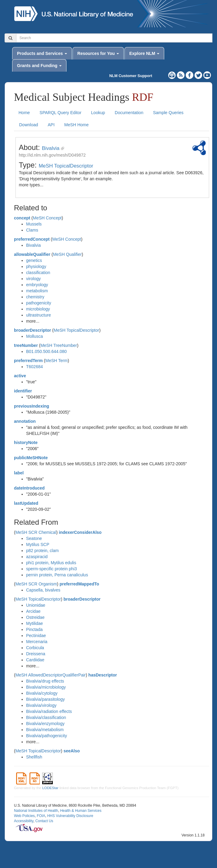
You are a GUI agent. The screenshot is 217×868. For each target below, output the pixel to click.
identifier (23, 391)
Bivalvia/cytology (42, 693)
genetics (34, 260)
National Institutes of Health (36, 811)
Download (29, 125)
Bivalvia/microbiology (46, 687)
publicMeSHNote (31, 458)
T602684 (34, 367)
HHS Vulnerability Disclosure (70, 816)
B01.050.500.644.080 (46, 351)
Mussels (34, 224)
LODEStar (50, 788)
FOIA (41, 816)
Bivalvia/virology (41, 705)
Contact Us (44, 821)
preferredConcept (32, 239)
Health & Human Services (81, 811)
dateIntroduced (29, 488)
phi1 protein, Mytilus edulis (51, 563)
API (51, 125)
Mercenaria (37, 642)
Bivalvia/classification (46, 717)
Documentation (129, 113)
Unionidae (36, 605)
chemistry (35, 297)
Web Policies (24, 816)
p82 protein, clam (42, 551)
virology (33, 279)
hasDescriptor (103, 675)
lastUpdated (26, 503)
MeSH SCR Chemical (36, 532)
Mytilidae (34, 623)
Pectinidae (36, 636)
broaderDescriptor (32, 330)
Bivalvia (51, 148)
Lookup (98, 113)
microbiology (38, 309)
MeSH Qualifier (67, 254)
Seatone (34, 538)
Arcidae (33, 611)
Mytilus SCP (38, 544)
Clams (32, 230)
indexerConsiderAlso (80, 532)
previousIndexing (32, 406)
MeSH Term (56, 361)
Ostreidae (35, 617)
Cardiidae (35, 660)
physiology (36, 266)
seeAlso (72, 751)
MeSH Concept (47, 218)
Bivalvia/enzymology (45, 724)
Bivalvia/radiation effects (49, 711)
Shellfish (34, 757)
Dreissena (36, 654)
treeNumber (26, 345)
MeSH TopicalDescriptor (66, 166)
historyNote (26, 442)
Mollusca (34, 336)
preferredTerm (28, 361)
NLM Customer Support (131, 76)
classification (38, 273)
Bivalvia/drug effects (45, 681)
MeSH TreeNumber (59, 345)
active (20, 376)
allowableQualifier (32, 254)
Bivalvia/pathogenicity (47, 736)
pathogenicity (39, 303)
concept (22, 218)
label (19, 473)
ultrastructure (39, 315)
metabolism (37, 291)
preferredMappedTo (79, 584)
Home (24, 113)
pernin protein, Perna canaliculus (57, 575)
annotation (25, 421)
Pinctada (34, 629)
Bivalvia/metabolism (45, 730)
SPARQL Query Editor (60, 113)
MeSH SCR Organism (36, 584)
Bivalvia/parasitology (46, 699)
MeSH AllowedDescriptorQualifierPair (51, 675)
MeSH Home (76, 125)
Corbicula (35, 648)
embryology (37, 285)
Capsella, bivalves (43, 590)
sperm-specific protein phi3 (51, 569)
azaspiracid (37, 557)
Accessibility (24, 821)
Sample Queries (168, 113)
